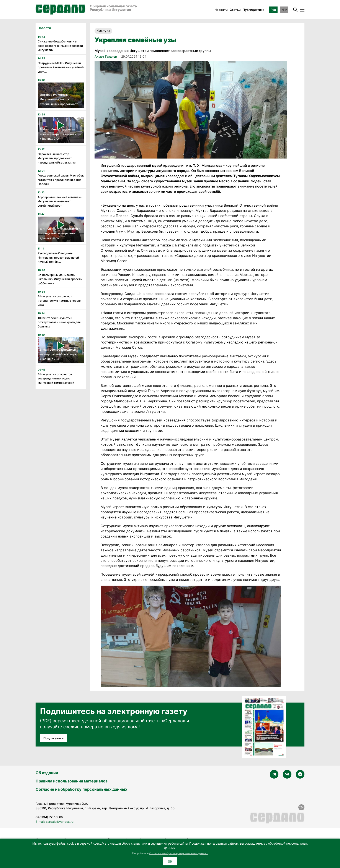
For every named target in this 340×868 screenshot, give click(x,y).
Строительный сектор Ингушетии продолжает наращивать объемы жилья (57, 158)
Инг (284, 10)
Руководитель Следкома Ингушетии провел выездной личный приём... (58, 257)
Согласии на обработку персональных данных (178, 853)
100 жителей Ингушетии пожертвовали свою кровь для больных (59, 322)
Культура (103, 31)
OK (170, 861)
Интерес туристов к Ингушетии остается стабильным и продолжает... (60, 99)
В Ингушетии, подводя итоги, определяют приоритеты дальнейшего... (60, 233)
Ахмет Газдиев (106, 56)
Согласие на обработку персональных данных (81, 789)
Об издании (47, 773)
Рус (273, 10)
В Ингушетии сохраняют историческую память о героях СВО (60, 300)
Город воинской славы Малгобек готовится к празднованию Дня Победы (61, 180)
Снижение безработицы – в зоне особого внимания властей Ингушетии (60, 46)
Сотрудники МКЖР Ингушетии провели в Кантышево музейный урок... (61, 67)
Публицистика (253, 10)
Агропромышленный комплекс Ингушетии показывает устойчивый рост (60, 201)
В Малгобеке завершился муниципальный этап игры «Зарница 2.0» (59, 354)
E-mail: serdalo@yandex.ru (55, 822)
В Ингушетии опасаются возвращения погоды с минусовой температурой (56, 378)
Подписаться (53, 738)
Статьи (235, 10)
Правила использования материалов (72, 781)
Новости (221, 10)
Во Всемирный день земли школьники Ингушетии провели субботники (60, 279)
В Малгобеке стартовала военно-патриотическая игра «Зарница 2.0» (60, 134)
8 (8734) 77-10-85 (49, 817)
